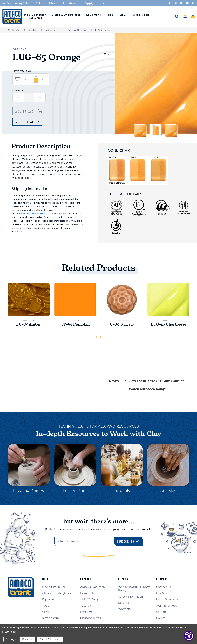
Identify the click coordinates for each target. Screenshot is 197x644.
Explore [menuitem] (87, 579)
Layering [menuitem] (87, 612)
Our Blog (168, 492)
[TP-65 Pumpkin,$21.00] (75, 300)
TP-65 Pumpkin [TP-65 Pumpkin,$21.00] (75, 325)
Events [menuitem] (161, 618)
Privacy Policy (9, 632)
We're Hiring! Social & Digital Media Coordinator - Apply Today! (57, 3)
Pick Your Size (22, 71)
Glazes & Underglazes (27, 30)
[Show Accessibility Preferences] (189, 636)
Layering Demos (29, 492)
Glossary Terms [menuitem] (91, 618)
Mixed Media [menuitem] (141, 15)
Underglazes (51, 30)
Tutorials (122, 492)
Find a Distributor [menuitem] (34, 15)
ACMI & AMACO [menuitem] (167, 606)
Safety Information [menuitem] (131, 597)
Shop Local (25, 122)
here (21, 232)
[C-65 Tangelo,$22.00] (122, 300)
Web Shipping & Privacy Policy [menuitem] (135, 589)
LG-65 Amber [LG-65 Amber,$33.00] (29, 325)
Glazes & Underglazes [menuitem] (66, 15)
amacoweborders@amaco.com (37, 214)
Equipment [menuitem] (93, 15)
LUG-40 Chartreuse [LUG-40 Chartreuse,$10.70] (168, 325)
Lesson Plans (75, 492)
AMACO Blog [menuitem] (90, 599)
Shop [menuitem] (47, 579)
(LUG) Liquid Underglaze (77, 30)
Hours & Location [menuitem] (168, 599)
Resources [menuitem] (35, 18)
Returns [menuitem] (124, 603)
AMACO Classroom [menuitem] (94, 587)
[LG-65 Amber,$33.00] (29, 300)
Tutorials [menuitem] (87, 606)
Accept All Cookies (50, 639)
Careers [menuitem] (162, 612)
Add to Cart (26, 112)
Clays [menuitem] (123, 15)
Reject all (27, 639)
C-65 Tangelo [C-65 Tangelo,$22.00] (122, 325)
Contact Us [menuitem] (164, 587)
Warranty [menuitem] (125, 609)
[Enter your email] (84, 541)
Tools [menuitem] (110, 15)
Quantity (18, 91)
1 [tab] (96, 338)
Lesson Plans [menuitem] (90, 593)
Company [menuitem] (162, 579)
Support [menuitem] (125, 579)
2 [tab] (101, 338)
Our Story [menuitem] (163, 593)
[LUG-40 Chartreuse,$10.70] (168, 300)
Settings (11, 639)
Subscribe (126, 541)
